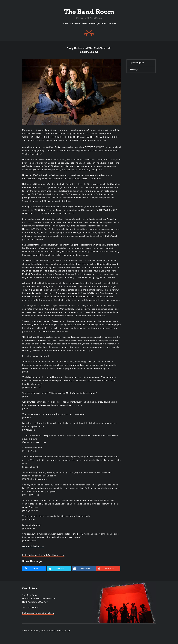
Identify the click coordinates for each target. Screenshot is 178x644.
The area (112, 23)
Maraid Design (64, 631)
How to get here (97, 23)
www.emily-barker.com (33, 546)
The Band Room (89, 12)
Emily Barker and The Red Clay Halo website (43, 555)
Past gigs (134, 69)
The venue (75, 23)
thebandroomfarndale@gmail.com (38, 613)
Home (65, 23)
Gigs (85, 23)
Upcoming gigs (137, 63)
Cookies (51, 631)
